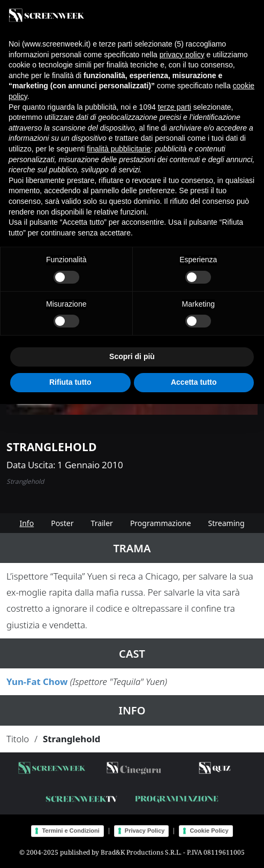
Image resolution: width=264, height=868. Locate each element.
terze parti (175, 107)
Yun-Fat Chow (37, 682)
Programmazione (161, 523)
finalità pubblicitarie (119, 149)
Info (27, 523)
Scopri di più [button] (132, 356)
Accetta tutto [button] (194, 382)
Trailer (102, 523)
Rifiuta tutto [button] (70, 382)
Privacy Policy (145, 831)
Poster (62, 523)
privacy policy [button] (182, 55)
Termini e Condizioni (70, 831)
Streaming (227, 523)
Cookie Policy (209, 831)
